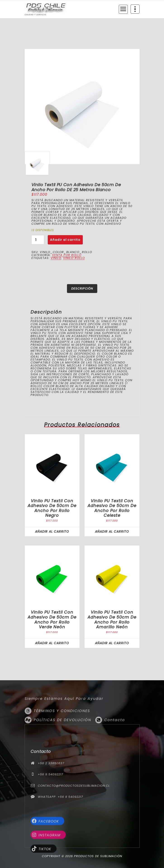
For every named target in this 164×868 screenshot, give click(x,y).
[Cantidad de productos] (38, 240)
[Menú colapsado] (123, 9)
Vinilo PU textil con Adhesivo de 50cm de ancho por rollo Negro (52, 508)
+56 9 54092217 (50, 821)
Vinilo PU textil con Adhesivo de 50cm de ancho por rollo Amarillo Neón (112, 619)
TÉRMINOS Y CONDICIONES (62, 731)
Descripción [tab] (82, 289)
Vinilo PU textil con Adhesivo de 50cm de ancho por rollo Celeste (112, 508)
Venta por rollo (67, 255)
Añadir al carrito (65, 240)
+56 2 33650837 (51, 810)
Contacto (115, 740)
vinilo (56, 258)
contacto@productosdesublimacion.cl (74, 833)
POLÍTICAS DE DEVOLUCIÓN (62, 740)
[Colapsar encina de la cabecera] (135, 9)
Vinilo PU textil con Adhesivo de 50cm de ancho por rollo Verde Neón (52, 619)
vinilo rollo (74, 258)
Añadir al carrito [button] (52, 532)
